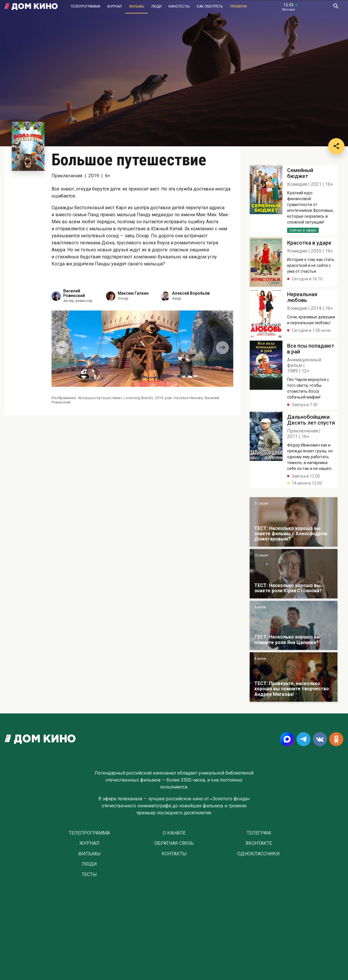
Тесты (89, 875)
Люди (156, 6)
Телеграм (259, 833)
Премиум (238, 6)
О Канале (174, 833)
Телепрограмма (85, 6)
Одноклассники (259, 854)
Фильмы (137, 6)
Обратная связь (174, 843)
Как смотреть (210, 6)
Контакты (174, 854)
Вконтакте (259, 843)
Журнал (114, 6)
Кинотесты (179, 6)
